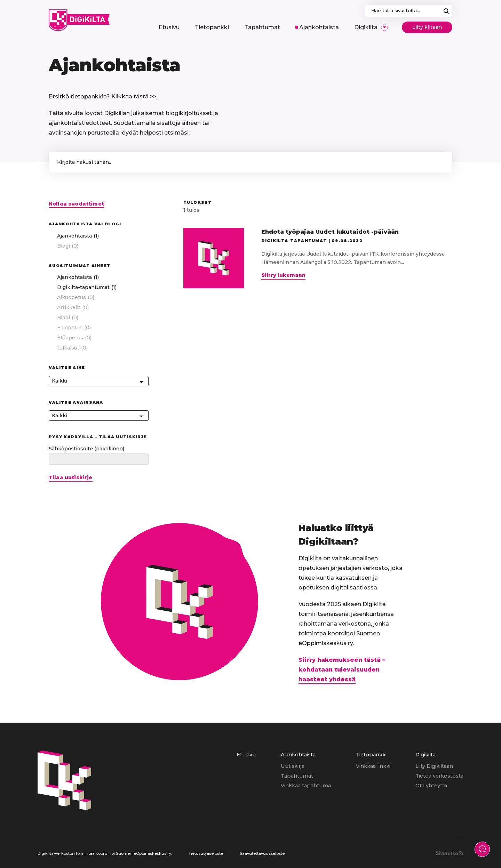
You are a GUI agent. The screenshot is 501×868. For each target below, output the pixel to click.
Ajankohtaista (298, 755)
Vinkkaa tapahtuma (306, 786)
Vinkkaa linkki (373, 766)
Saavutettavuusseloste (262, 853)
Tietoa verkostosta (439, 776)
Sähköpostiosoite (86, 449)
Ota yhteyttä (431, 786)
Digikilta (426, 755)
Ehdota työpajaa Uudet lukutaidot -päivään (330, 232)
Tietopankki (371, 755)
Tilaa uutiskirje (71, 478)
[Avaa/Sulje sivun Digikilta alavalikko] (384, 27)
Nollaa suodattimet (76, 204)
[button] (440, 162)
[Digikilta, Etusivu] (79, 20)
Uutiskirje (293, 766)
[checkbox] (99, 236)
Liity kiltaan (427, 27)
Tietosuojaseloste (206, 853)
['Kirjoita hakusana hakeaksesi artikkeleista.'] (250, 162)
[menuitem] (169, 27)
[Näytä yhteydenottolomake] (482, 849)
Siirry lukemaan (283, 276)
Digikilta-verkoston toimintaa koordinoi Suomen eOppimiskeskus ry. (105, 853)
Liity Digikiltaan (434, 766)
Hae (446, 11)
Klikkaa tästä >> (134, 97)
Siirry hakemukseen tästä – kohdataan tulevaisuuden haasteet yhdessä (342, 670)
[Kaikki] (99, 381)
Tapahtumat (297, 776)
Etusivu (246, 755)
